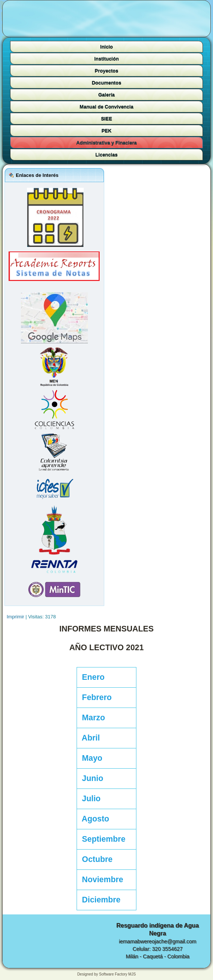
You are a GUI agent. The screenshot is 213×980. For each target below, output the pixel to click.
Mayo (90, 758)
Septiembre (102, 839)
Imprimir (16, 617)
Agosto (94, 819)
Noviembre (101, 880)
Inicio (106, 47)
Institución (106, 59)
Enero (91, 677)
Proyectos (107, 71)
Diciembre (99, 900)
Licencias (106, 155)
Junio (91, 778)
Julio (89, 799)
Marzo (91, 718)
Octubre (95, 859)
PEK (107, 131)
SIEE (106, 119)
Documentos (107, 83)
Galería (106, 95)
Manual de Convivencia (106, 107)
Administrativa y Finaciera (106, 143)
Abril (89, 738)
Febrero (95, 697)
